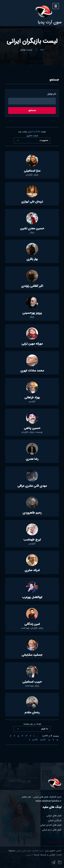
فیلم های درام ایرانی (52, 830)
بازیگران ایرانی (55, 821)
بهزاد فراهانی (32, 398)
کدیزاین (30, 855)
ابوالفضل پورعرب (32, 597)
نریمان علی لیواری (32, 202)
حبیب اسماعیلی (32, 682)
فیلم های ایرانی (54, 816)
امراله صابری (32, 570)
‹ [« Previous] (37, 736)
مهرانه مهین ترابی (32, 344)
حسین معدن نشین (32, 229)
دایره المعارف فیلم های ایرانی (30, 851)
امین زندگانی (32, 624)
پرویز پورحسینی (32, 313)
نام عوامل (52, 94)
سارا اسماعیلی (32, 171)
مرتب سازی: (32, 136)
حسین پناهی (32, 428)
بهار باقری (32, 259)
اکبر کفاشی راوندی (32, 286)
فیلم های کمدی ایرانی (51, 825)
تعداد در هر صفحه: (32, 724)
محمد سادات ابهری (32, 371)
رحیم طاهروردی (32, 513)
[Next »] (29, 740)
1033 (43, 740)
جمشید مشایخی (32, 655)
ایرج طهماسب (32, 540)
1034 (35, 740)
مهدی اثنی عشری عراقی (32, 486)
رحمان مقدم (32, 713)
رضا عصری (32, 459)
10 (49, 740)
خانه (42, 50)
